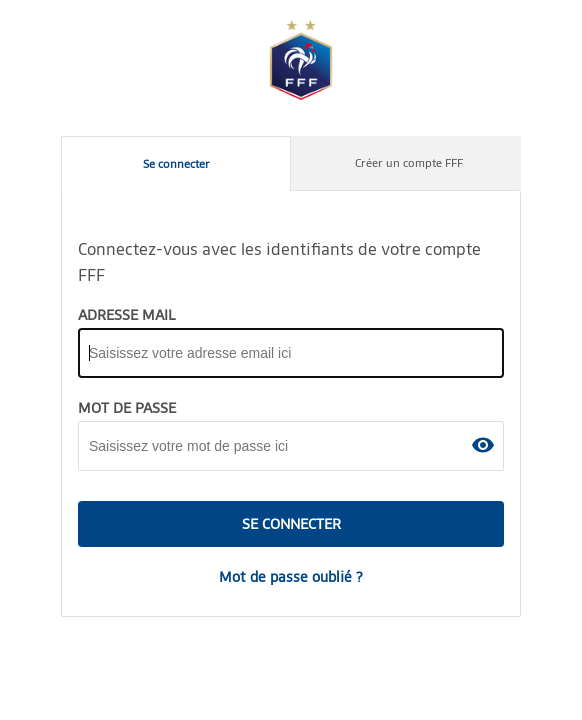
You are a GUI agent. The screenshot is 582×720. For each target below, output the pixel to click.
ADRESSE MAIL (127, 315)
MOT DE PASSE (127, 408)
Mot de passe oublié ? (291, 577)
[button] (483, 445)
